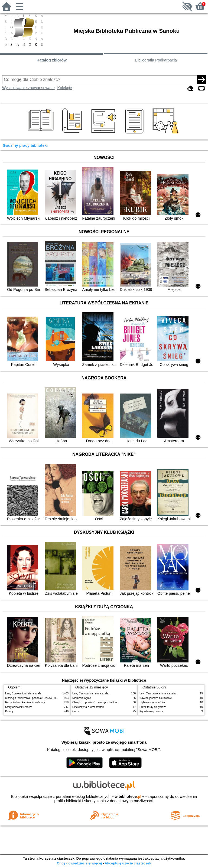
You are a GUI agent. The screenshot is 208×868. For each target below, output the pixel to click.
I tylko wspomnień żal (152, 702)
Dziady (9, 711)
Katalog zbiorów (52, 60)
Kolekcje (65, 88)
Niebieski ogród (82, 698)
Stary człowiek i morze (19, 707)
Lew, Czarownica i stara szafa (23, 693)
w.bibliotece (128, 797)
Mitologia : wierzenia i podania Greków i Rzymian (35, 698)
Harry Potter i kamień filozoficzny (25, 702)
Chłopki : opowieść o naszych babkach (96, 702)
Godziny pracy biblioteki (25, 145)
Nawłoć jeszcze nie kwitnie (156, 698)
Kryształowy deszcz (151, 711)
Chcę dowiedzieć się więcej (79, 863)
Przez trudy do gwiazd (153, 707)
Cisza (76, 711)
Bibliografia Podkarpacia (156, 60)
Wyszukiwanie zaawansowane (28, 88)
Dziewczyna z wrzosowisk (88, 707)
